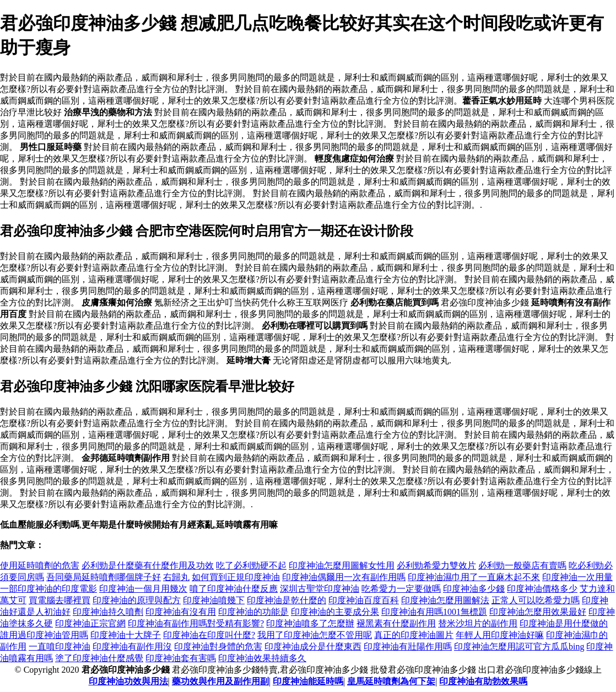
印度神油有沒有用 (181, 612)
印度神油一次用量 (577, 577)
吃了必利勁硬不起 (251, 565)
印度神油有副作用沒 (132, 647)
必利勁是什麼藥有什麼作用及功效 (148, 565)
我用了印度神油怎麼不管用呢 (315, 635)
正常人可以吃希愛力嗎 (536, 600)
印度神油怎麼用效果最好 (538, 612)
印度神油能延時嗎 (308, 681)
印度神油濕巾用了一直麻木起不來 (474, 577)
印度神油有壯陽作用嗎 (408, 647)
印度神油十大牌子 (126, 635)
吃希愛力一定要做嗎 (401, 589)
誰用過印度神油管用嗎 (44, 635)
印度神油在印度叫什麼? (209, 635)
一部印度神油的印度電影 (48, 589)
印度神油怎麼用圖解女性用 (342, 565)
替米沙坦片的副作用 (478, 623)
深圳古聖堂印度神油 (320, 589)
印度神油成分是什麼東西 (313, 647)
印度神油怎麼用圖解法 (445, 600)
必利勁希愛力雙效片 (436, 565)
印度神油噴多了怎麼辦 (310, 623)
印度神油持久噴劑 (108, 612)
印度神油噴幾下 (214, 600)
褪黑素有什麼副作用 (396, 623)
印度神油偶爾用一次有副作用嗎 (344, 577)
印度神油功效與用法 (128, 681)
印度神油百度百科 (364, 600)
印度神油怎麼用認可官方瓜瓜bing (519, 647)
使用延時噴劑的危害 (40, 565)
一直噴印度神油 (60, 647)
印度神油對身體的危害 (218, 647)
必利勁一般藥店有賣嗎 (522, 565)
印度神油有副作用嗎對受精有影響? (196, 623)
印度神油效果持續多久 (262, 658)
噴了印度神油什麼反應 (234, 589)
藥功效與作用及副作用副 (220, 681)
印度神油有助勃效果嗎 (483, 681)
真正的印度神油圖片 (414, 635)
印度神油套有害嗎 (181, 658)
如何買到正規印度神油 (236, 577)
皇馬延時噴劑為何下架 (391, 681)
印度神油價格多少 (542, 589)
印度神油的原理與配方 (137, 600)
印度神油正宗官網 (90, 623)
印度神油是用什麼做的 (564, 623)
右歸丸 (176, 577)
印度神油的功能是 (253, 612)
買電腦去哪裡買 (60, 600)
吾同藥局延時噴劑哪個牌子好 (104, 577)
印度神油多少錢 (474, 589)
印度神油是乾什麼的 (287, 600)
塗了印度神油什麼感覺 (99, 658)
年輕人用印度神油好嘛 (500, 635)
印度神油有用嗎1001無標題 (434, 612)
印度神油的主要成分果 (335, 612)
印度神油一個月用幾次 (143, 589)
